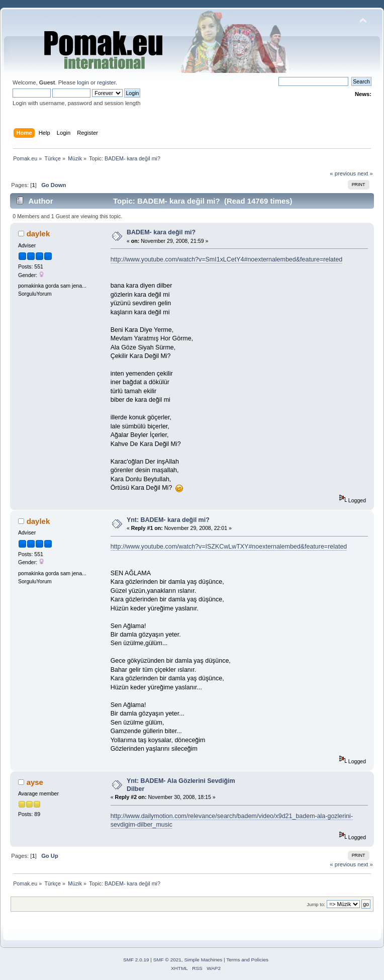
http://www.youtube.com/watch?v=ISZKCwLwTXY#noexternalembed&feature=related (229, 547)
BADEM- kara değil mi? (161, 232)
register (106, 82)
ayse (35, 782)
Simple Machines (203, 960)
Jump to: (316, 904)
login (83, 82)
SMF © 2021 (167, 960)
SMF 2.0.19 (136, 960)
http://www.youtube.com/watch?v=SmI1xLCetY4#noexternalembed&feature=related (227, 259)
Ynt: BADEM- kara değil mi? (168, 520)
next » (365, 173)
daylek (38, 234)
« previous (343, 173)
